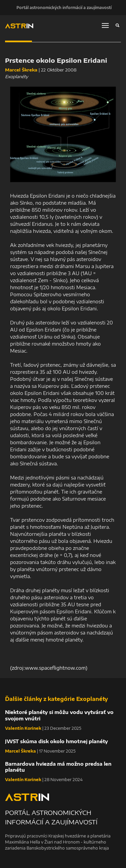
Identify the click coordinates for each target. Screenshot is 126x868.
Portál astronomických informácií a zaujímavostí (64, 7)
